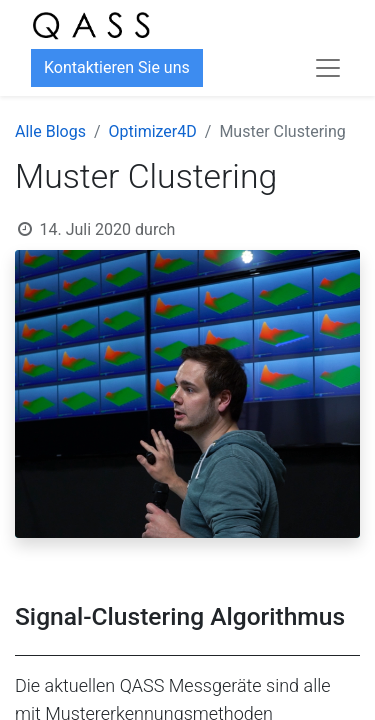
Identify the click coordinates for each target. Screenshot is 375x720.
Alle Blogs (50, 131)
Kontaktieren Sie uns (117, 67)
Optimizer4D (153, 131)
